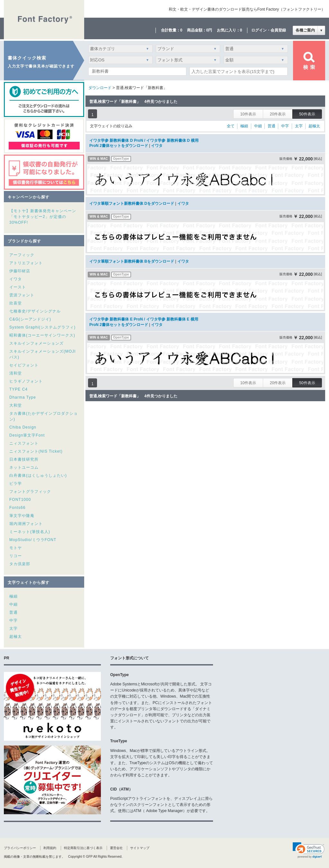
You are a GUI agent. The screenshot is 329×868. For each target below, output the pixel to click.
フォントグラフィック (30, 492)
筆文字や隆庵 (22, 516)
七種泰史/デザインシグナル (35, 311)
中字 (13, 620)
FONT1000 (20, 500)
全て (231, 126)
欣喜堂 (16, 303)
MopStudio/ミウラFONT (33, 540)
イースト (18, 287)
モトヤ (16, 548)
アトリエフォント (26, 263)
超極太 (16, 637)
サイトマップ (140, 848)
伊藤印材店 (20, 271)
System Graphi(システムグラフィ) (42, 327)
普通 (13, 612)
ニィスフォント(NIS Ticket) (36, 451)
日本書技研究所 (24, 459)
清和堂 (16, 373)
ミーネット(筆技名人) (30, 532)
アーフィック (22, 255)
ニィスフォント (24, 443)
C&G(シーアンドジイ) (30, 319)
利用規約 (50, 848)
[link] (309, 850)
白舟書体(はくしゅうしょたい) (38, 475)
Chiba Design (23, 427)
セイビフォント (24, 365)
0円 (209, 30)
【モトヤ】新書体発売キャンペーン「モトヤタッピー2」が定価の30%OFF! (43, 217)
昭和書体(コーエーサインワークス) (42, 335)
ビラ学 (16, 484)
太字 (13, 628)
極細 (13, 596)
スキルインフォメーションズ (36, 343)
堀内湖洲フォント (26, 524)
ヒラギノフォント (26, 381)
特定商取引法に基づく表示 (83, 848)
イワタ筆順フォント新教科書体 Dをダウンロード (132, 203)
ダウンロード (100, 88)
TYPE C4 (18, 389)
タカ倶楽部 (20, 564)
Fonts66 (17, 508)
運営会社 (116, 848)
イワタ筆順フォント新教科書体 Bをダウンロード (132, 261)
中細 (13, 604)
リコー (16, 556)
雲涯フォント (22, 295)
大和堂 (16, 405)
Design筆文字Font (27, 435)
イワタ (16, 279)
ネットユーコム (24, 467)
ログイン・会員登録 (269, 30)
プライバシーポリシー (20, 848)
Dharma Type (23, 397)
